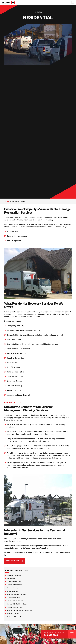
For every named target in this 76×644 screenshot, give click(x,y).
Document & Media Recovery (16, 597)
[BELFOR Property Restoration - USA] (38, 3)
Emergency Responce (14, 578)
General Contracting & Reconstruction (19, 613)
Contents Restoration (14, 584)
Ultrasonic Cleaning (13, 617)
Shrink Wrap (11, 581)
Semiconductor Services (15, 604)
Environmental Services (14, 610)
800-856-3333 (59, 634)
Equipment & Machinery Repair (17, 607)
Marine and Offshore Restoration (17, 620)
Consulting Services (13, 601)
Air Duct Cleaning (12, 594)
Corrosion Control (12, 591)
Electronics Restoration (14, 588)
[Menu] (73, 3)
